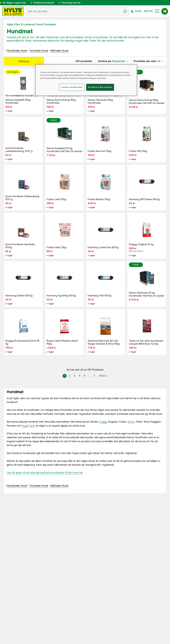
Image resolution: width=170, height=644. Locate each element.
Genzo (131, 422)
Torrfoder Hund (39, 51)
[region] (86, 80)
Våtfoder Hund (59, 51)
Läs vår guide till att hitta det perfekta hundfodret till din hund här (45, 473)
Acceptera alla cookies (100, 87)
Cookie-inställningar (72, 87)
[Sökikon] (125, 11)
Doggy (103, 422)
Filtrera (24, 61)
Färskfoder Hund (17, 51)
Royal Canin (28, 426)
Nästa (104, 376)
